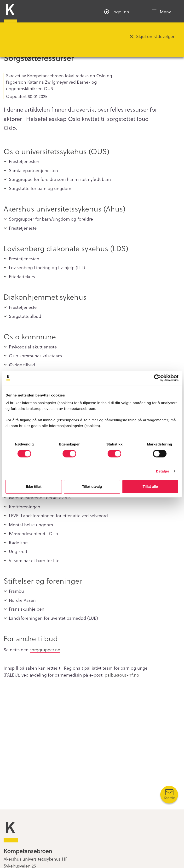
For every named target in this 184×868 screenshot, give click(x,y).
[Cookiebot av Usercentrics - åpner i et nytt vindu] (158, 378)
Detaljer (163, 471)
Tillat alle (150, 486)
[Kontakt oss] (169, 795)
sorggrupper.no (45, 649)
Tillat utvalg (92, 486)
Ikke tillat (34, 486)
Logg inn (120, 12)
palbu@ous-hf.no (122, 675)
